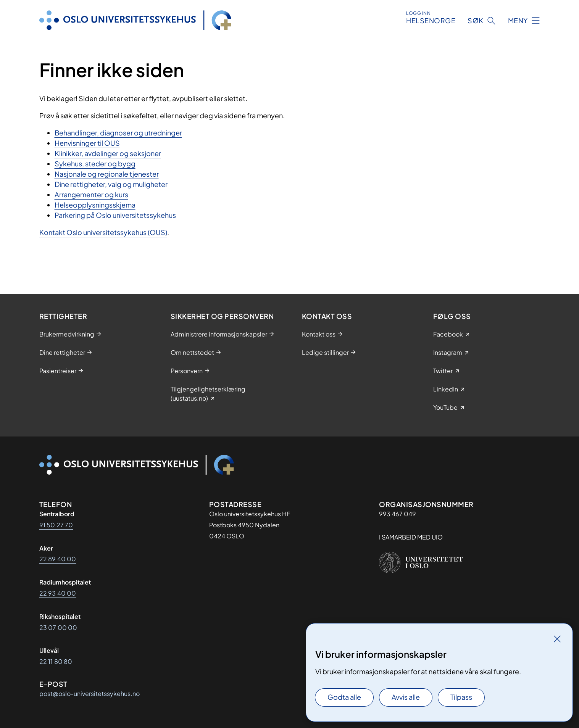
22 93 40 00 (58, 593)
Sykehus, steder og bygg (95, 163)
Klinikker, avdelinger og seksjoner (108, 153)
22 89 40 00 (58, 559)
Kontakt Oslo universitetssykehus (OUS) (103, 232)
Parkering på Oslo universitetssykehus (115, 215)
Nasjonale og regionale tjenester (107, 174)
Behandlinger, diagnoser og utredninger (118, 133)
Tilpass (461, 697)
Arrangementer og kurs (91, 194)
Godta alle (344, 697)
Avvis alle (406, 697)
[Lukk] (557, 639)
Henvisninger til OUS (87, 143)
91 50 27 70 (56, 525)
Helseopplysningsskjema (95, 205)
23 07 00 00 (58, 627)
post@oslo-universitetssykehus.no (90, 693)
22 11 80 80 (56, 661)
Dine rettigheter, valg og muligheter (111, 184)
